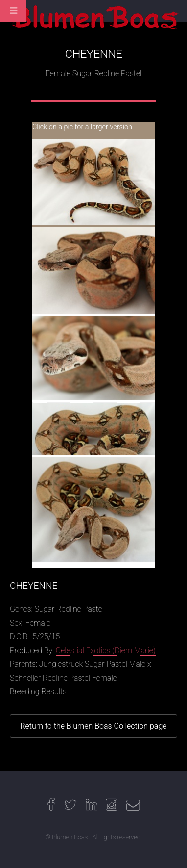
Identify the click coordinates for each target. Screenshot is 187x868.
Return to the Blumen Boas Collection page (93, 726)
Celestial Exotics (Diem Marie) (106, 650)
